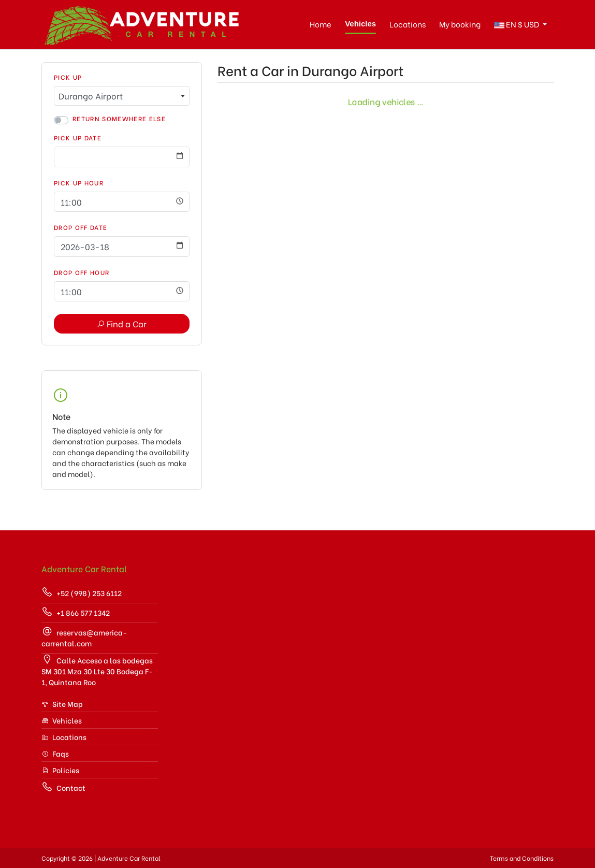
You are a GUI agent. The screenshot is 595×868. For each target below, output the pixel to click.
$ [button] (517, 25)
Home (321, 24)
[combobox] (122, 96)
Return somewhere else (119, 118)
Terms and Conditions (522, 858)
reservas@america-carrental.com (84, 637)
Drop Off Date (81, 227)
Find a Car (121, 323)
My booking (460, 24)
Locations (408, 24)
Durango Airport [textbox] (91, 96)
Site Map (62, 704)
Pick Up (68, 77)
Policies (60, 770)
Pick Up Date (78, 138)
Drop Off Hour (82, 272)
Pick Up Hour (79, 183)
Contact (63, 787)
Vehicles (360, 24)
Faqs (55, 753)
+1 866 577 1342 (76, 612)
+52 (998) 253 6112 (82, 592)
